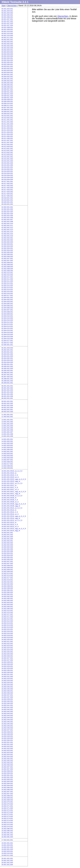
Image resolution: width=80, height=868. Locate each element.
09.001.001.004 (7, 405)
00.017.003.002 (7, 192)
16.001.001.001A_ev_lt (10, 514)
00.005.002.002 (7, 83)
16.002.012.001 (7, 619)
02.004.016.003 (7, 335)
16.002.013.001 (7, 623)
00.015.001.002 (7, 159)
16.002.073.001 (7, 814)
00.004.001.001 (7, 75)
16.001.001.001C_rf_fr (10, 487)
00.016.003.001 (7, 171)
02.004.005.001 (7, 304)
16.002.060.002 (7, 592)
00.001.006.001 (7, 17)
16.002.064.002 (7, 785)
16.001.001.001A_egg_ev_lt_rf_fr (14, 516)
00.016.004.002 (7, 175)
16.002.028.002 (7, 664)
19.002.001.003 (7, 849)
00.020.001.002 (7, 204)
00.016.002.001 (7, 169)
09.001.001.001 (7, 401)
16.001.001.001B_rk (9, 498)
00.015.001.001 (7, 157)
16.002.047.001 (7, 730)
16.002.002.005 (7, 549)
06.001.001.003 (7, 390)
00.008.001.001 (7, 110)
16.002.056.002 (7, 765)
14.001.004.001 (7, 447)
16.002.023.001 (7, 646)
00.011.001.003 (7, 124)
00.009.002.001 (7, 114)
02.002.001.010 (7, 223)
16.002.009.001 (7, 570)
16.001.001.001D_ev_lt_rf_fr (12, 471)
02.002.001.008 (7, 221)
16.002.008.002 (7, 568)
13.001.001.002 (7, 422)
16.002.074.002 (7, 820)
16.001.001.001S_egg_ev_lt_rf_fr (14, 528)
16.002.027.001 (7, 658)
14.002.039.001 (7, 468)
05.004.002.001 (7, 358)
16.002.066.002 (7, 790)
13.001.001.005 (7, 428)
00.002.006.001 (7, 64)
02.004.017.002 (7, 343)
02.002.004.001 (7, 248)
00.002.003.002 (7, 52)
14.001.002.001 (7, 441)
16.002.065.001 (7, 598)
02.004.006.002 (7, 308)
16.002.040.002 (7, 703)
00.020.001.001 (7, 202)
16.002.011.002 (7, 617)
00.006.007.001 (7, 89)
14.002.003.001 (7, 454)
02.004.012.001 (7, 322)
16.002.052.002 (7, 748)
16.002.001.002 (7, 535)
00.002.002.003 (7, 46)
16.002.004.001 (7, 553)
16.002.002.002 (7, 543)
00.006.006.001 (7, 87)
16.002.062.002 (7, 596)
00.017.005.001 (7, 196)
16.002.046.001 (7, 726)
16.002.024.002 (7, 650)
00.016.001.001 (7, 167)
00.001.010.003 (7, 36)
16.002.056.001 (7, 763)
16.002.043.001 (7, 714)
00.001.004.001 (7, 11)
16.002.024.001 (7, 648)
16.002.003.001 (7, 603)
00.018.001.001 (7, 198)
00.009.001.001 (7, 112)
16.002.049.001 (7, 736)
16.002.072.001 (7, 810)
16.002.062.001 (7, 594)
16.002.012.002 (7, 621)
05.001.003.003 (7, 348)
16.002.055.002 (7, 761)
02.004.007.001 (7, 310)
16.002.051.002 (7, 744)
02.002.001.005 (7, 215)
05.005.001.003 (7, 368)
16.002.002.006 (7, 551)
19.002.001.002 (7, 847)
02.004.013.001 (7, 324)
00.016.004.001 (7, 173)
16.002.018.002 (7, 637)
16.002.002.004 (7, 547)
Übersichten (12, 6)
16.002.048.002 (7, 734)
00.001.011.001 (7, 38)
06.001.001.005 (7, 394)
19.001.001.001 (7, 843)
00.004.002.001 (7, 77)
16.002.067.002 (7, 794)
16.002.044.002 (7, 720)
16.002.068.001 (7, 796)
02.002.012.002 (7, 285)
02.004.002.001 (7, 300)
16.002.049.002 (7, 738)
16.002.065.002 (7, 600)
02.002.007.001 (7, 258)
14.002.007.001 (7, 460)
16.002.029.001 (7, 666)
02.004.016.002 (7, 332)
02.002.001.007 (7, 219)
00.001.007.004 (7, 25)
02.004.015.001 (7, 328)
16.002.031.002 (7, 677)
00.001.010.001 (7, 31)
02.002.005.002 (7, 252)
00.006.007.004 (7, 95)
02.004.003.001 (7, 302)
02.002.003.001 (7, 244)
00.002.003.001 (7, 50)
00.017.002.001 (7, 184)
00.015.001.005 (7, 165)
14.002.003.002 (7, 456)
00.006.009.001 (7, 101)
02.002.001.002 (7, 209)
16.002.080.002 (7, 831)
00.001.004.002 (7, 13)
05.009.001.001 (7, 383)
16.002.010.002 (7, 613)
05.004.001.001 (7, 352)
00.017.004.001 (7, 194)
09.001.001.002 (7, 403)
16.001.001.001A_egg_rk (11, 518)
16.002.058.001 (7, 771)
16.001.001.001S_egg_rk (11, 531)
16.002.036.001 (7, 691)
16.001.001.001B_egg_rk (11, 506)
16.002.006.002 (7, 609)
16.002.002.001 (7, 541)
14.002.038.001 (7, 466)
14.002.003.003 (7, 458)
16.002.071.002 (7, 808)
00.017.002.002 (7, 186)
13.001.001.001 (7, 420)
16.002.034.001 (7, 683)
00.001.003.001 (7, 9)
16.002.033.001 (7, 679)
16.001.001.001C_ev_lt (10, 489)
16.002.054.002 (7, 757)
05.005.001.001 (7, 364)
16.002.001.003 (7, 537)
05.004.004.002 (7, 360)
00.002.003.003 (7, 54)
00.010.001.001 (7, 116)
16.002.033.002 (7, 681)
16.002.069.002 (7, 800)
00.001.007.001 (7, 19)
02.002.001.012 (7, 228)
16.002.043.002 (7, 716)
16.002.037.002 (7, 697)
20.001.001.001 (7, 858)
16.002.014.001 (7, 574)
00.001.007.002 (7, 21)
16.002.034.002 (7, 685)
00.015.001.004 (7, 163)
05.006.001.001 (7, 373)
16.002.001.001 (7, 533)
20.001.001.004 (7, 865)
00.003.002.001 (7, 68)
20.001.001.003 (7, 863)
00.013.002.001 (7, 153)
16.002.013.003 (7, 627)
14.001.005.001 (7, 449)
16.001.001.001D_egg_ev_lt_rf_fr (14, 479)
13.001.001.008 (7, 434)
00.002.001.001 (7, 40)
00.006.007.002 (7, 91)
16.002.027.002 (7, 660)
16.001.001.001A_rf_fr (10, 512)
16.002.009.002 (7, 572)
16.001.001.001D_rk (9, 473)
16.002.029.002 (7, 668)
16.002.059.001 (7, 773)
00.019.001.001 (7, 200)
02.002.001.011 (7, 226)
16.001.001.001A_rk (9, 510)
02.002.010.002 (7, 275)
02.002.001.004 (7, 213)
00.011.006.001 (7, 138)
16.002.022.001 (7, 644)
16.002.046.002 (7, 728)
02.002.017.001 (7, 295)
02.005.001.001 (7, 345)
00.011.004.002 (7, 134)
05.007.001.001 (7, 375)
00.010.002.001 (7, 118)
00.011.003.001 (7, 128)
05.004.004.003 (7, 362)
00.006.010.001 (7, 103)
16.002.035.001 (7, 687)
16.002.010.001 (7, 611)
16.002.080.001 (7, 829)
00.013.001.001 (7, 149)
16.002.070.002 (7, 804)
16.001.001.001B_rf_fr (10, 500)
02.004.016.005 (7, 339)
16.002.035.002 (7, 689)
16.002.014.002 (7, 576)
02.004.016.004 (7, 337)
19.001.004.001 (7, 845)
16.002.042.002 (7, 711)
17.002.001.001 (7, 840)
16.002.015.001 (7, 629)
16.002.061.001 (7, 775)
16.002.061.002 (7, 777)
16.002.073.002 (7, 816)
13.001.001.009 (7, 436)
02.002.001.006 (7, 217)
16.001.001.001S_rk (9, 522)
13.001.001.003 (7, 424)
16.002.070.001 (7, 802)
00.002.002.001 (7, 42)
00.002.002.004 (7, 48)
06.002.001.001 (7, 398)
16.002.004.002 (7, 555)
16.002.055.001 (7, 759)
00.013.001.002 (7, 151)
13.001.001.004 (7, 426)
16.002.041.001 (7, 705)
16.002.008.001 (7, 565)
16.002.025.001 (7, 652)
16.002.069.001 (7, 798)
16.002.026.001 (7, 656)
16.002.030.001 (7, 670)
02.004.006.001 (7, 306)
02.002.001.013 (7, 230)
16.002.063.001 (7, 779)
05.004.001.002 (7, 354)
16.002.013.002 (7, 625)
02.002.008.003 (7, 267)
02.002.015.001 (7, 291)
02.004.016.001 (7, 330)
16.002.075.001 (7, 822)
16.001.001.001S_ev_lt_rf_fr (12, 520)
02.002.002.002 (7, 240)
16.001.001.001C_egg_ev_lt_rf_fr (14, 491)
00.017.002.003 (7, 188)
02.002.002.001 (7, 238)
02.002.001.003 (7, 211)
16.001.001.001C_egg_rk (11, 494)
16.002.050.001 (7, 740)
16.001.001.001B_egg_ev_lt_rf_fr (14, 504)
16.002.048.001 (7, 732)
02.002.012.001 (7, 283)
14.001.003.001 (7, 445)
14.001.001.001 (7, 439)
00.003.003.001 (7, 70)
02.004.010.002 (7, 318)
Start (3, 6)
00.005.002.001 (7, 81)
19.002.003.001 (7, 851)
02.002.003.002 (7, 246)
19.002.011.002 (7, 855)
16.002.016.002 (7, 633)
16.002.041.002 (7, 707)
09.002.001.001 (7, 410)
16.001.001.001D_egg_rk (11, 481)
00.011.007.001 (7, 140)
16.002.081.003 (7, 837)
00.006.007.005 (7, 97)
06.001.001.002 (7, 388)
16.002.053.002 (7, 753)
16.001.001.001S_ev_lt (10, 526)
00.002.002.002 (7, 44)
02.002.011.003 (7, 281)
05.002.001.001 (7, 350)
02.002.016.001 (7, 293)
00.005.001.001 (7, 79)
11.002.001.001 (7, 417)
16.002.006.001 (7, 607)
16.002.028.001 (7, 662)
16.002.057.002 (7, 769)
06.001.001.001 (7, 386)
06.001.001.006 (7, 396)
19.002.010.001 (7, 853)
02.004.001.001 (7, 298)
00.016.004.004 (7, 179)
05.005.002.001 (7, 370)
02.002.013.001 (7, 287)
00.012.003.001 (7, 147)
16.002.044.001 (7, 718)
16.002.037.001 (7, 695)
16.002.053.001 (7, 751)
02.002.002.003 (7, 242)
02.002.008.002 (7, 265)
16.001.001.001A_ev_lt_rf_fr (12, 508)
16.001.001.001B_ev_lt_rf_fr (12, 496)
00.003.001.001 (7, 66)
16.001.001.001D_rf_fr (10, 475)
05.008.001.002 (7, 381)
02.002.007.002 (7, 261)
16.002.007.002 (7, 563)
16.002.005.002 (7, 559)
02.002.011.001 (7, 277)
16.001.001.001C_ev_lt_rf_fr (12, 483)
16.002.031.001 (7, 674)
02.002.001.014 (7, 232)
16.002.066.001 (7, 788)
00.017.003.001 (7, 190)
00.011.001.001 (7, 120)
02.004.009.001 (7, 314)
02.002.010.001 (7, 273)
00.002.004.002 (7, 60)
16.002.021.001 (7, 642)
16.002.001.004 (7, 539)
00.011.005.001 (7, 136)
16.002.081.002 (7, 835)
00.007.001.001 (7, 107)
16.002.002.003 (7, 545)
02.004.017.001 (7, 341)
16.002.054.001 (7, 755)
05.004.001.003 (7, 356)
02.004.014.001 (7, 326)
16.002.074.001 (7, 818)
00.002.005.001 (7, 62)
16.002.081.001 (7, 833)
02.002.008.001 (7, 263)
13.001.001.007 (7, 432)
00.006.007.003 (7, 93)
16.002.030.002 (7, 672)
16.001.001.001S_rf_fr (10, 524)
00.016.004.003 (7, 177)
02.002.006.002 (7, 256)
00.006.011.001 (7, 105)
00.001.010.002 (7, 33)
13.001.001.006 (7, 430)
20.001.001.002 (7, 861)
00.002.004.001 (7, 58)
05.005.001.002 (7, 366)
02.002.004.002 (7, 250)
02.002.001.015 (7, 234)
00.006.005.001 (7, 85)
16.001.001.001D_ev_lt (10, 477)
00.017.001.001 (7, 182)
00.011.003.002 (7, 130)
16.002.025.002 (7, 654)
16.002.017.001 (7, 578)
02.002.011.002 (7, 279)
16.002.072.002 (7, 812)
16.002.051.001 (7, 742)
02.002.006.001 (7, 254)
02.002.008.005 (7, 271)
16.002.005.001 (7, 557)
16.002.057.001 (7, 767)
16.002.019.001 (7, 580)
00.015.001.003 (7, 161)
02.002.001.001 (7, 207)
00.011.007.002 (7, 142)
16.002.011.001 (7, 615)
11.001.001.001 (7, 415)
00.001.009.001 (7, 29)
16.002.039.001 (7, 699)
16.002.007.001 (7, 561)
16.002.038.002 (7, 588)
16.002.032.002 (7, 584)
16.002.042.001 (7, 709)
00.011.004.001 (7, 132)
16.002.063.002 (7, 781)
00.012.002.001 (7, 144)
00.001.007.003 (7, 23)
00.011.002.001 (7, 126)
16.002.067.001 (7, 792)
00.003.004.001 (7, 73)
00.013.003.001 (7, 155)
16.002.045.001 (7, 722)
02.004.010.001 (7, 316)
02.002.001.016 (7, 236)
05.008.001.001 (7, 379)
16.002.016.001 (7, 631)
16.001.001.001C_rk (9, 485)
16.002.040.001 (7, 701)
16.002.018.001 (7, 635)
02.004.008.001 (7, 312)
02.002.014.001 (7, 289)
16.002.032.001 (7, 582)
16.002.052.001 (7, 746)
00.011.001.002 (7, 122)
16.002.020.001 (7, 640)
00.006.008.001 (7, 99)
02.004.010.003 (7, 320)
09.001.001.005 (7, 407)
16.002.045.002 (7, 724)
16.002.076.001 (7, 827)
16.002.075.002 (7, 825)
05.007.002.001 (7, 377)
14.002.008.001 (7, 462)
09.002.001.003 (7, 412)
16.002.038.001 (7, 586)
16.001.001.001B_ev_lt (10, 502)
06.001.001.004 (7, 392)
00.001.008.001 (7, 27)
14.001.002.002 (7, 443)
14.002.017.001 (7, 464)
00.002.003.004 (7, 56)
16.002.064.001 (7, 783)
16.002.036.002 (7, 693)
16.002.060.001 (7, 590)
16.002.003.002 (7, 605)
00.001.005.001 (7, 15)
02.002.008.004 (7, 269)
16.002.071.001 (7, 806)
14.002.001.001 (7, 452)
